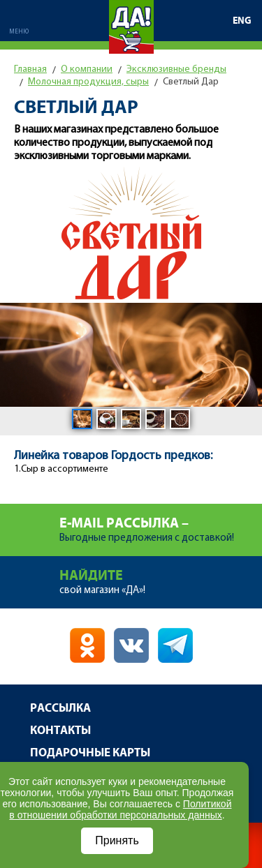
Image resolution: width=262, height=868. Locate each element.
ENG (242, 21)
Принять (117, 840)
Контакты (60, 731)
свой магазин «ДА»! (161, 576)
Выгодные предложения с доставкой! (161, 524)
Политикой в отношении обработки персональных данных (120, 809)
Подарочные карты (90, 753)
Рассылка (60, 709)
